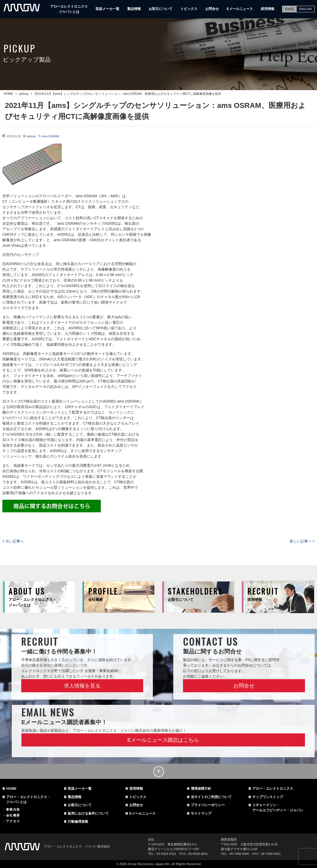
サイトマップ (201, 813)
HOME (11, 789)
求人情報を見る (82, 686)
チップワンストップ (268, 797)
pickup (31, 136)
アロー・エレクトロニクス (273, 789)
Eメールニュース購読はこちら (163, 740)
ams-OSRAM (51, 136)
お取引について (161, 9)
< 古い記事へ (13, 541)
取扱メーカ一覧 (107, 9)
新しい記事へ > (302, 541)
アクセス (13, 821)
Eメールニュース (240, 9)
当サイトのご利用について (211, 797)
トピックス (189, 9)
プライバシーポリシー (208, 805)
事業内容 (13, 810)
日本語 (289, 9)
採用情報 (268, 9)
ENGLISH (305, 9)
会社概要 (13, 815)
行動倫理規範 (78, 822)
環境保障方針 (201, 789)
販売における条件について (88, 813)
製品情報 (134, 9)
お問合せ (212, 9)
